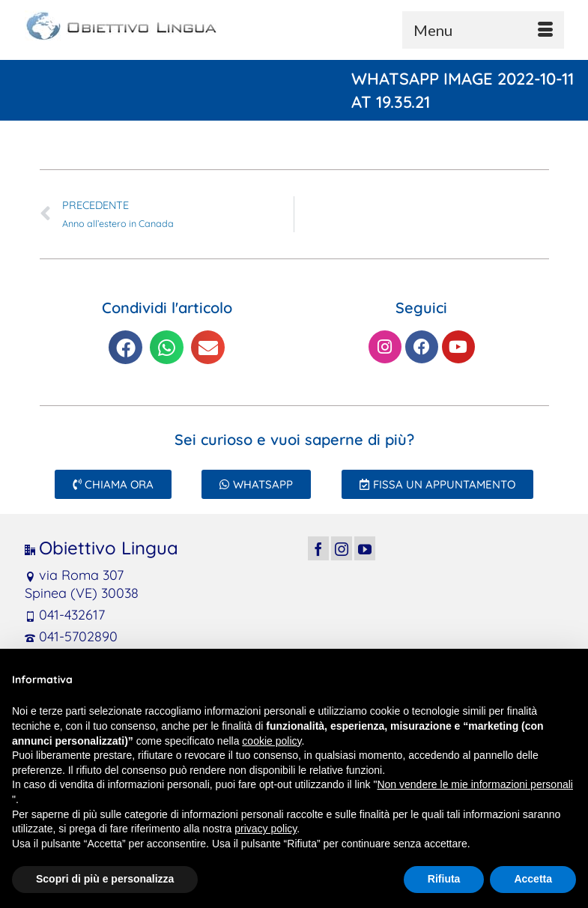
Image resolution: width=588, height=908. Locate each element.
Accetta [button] (533, 879)
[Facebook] (318, 548)
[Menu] (483, 30)
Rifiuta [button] (444, 879)
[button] (125, 347)
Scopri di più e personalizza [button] (105, 879)
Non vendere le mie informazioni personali (475, 784)
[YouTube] (365, 548)
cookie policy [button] (272, 741)
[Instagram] (342, 548)
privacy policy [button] (266, 829)
